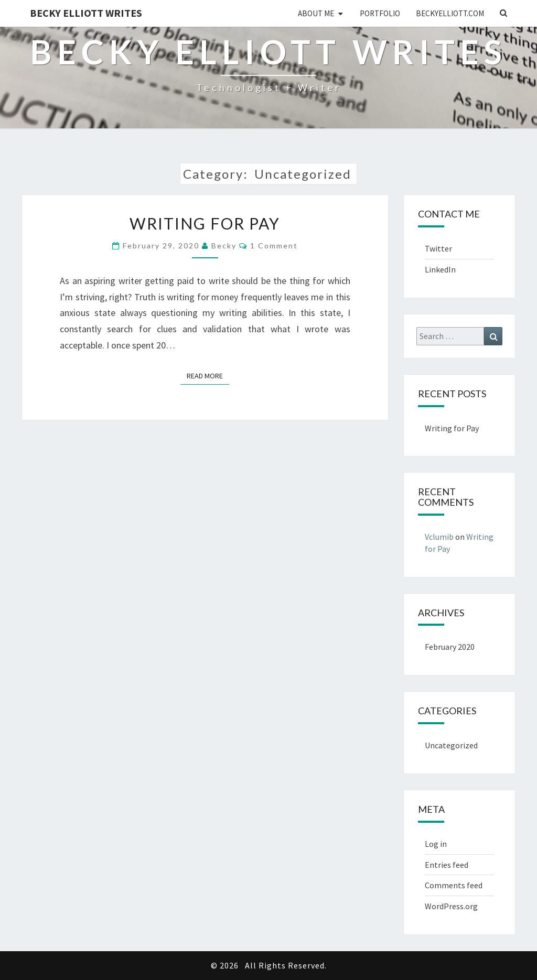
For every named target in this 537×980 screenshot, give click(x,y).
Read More (208, 375)
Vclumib (439, 537)
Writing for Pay (205, 223)
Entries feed (447, 865)
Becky (224, 246)
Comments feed (454, 885)
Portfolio (380, 13)
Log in (436, 844)
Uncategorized (451, 745)
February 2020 (450, 647)
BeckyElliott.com (450, 13)
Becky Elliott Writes (86, 13)
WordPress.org (451, 906)
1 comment (274, 246)
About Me (316, 13)
